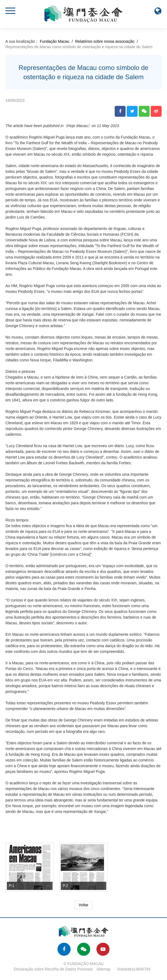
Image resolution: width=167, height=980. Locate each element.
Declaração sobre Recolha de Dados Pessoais (53, 969)
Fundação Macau (54, 41)
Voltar (84, 905)
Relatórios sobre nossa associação (105, 41)
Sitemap (103, 969)
